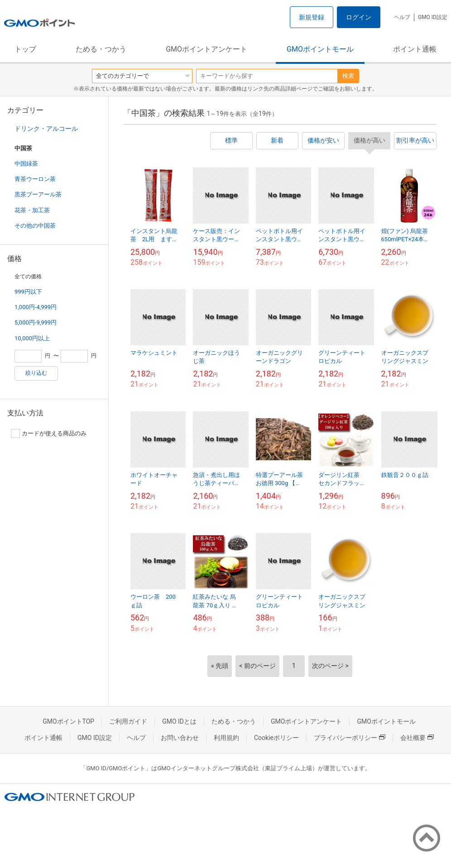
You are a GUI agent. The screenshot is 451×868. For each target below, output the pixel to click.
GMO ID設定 (433, 17)
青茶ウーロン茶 (35, 179)
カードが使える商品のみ (49, 434)
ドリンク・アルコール (46, 129)
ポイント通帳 (415, 49)
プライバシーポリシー (350, 738)
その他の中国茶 (35, 226)
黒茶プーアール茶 (38, 194)
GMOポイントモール (320, 49)
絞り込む (36, 373)
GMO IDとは (179, 721)
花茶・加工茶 (32, 210)
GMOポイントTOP (68, 721)
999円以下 (28, 292)
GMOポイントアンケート (206, 49)
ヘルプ (402, 17)
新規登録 (312, 17)
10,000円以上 (32, 338)
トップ (25, 49)
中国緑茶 (26, 164)
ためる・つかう (101, 49)
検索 (348, 76)
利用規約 (226, 738)
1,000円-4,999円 (36, 307)
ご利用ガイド (128, 721)
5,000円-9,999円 (36, 322)
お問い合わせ (180, 738)
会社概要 (417, 738)
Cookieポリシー (276, 738)
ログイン (359, 17)
